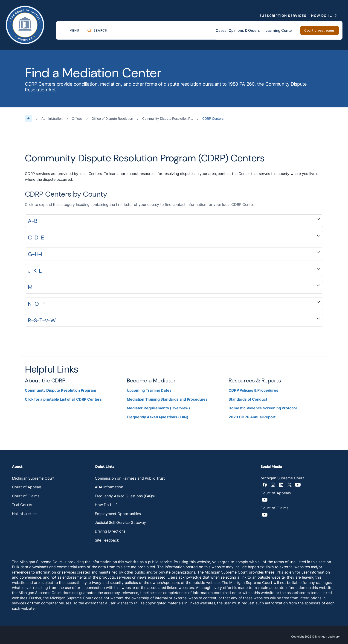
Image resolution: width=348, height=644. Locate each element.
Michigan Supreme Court (33, 478)
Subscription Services (283, 16)
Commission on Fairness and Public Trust (130, 478)
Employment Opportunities (118, 514)
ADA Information (109, 487)
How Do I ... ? (324, 16)
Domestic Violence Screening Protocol (263, 408)
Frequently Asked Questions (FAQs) (125, 496)
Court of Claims (26, 496)
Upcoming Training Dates (149, 390)
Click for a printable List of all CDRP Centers (63, 399)
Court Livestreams (320, 30)
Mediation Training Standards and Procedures (167, 399)
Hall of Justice (24, 514)
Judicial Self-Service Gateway (120, 522)
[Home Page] (29, 119)
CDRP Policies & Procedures (253, 390)
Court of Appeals (27, 487)
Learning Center (279, 30)
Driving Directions (110, 531)
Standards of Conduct (248, 399)
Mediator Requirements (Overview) (158, 408)
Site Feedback (107, 540)
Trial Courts (22, 505)
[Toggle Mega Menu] (71, 30)
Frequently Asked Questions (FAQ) (158, 417)
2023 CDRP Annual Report (252, 417)
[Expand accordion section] (174, 221)
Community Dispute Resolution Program (61, 390)
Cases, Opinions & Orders (238, 30)
